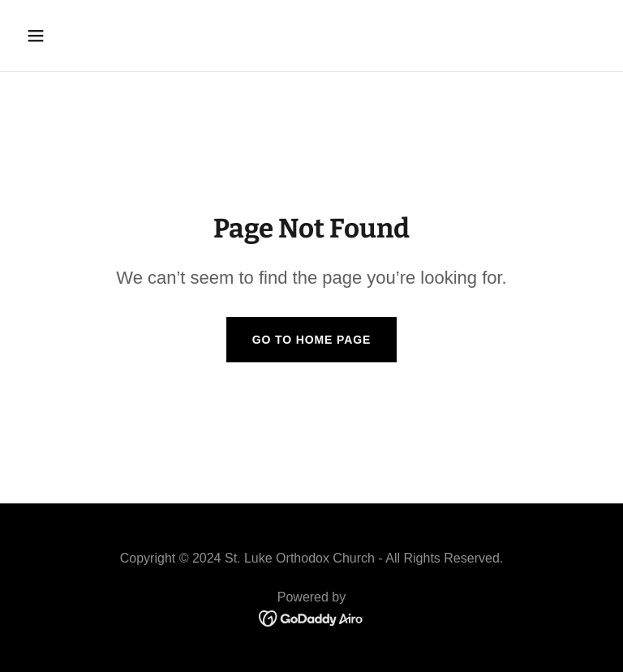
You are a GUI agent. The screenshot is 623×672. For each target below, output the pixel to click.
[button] (86, 36)
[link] (312, 617)
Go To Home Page (312, 340)
